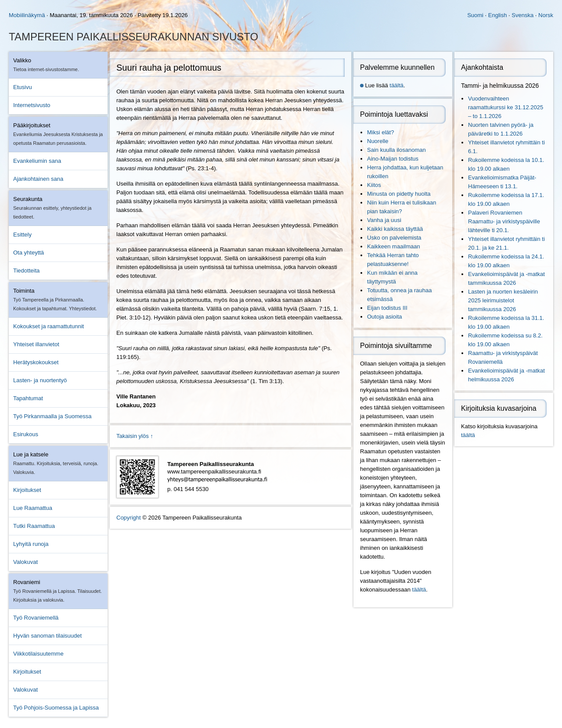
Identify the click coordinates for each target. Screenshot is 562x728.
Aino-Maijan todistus (393, 159)
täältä (396, 85)
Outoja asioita (385, 317)
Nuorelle (378, 141)
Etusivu (23, 87)
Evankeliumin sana (37, 161)
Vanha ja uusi (384, 220)
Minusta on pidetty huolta (399, 194)
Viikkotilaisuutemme (38, 654)
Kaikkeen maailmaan (394, 246)
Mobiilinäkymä (27, 15)
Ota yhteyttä (29, 253)
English (498, 15)
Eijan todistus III (387, 308)
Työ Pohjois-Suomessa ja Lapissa (56, 708)
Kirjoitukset (27, 490)
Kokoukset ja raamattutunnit (49, 326)
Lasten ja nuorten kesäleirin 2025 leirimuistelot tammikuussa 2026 (503, 300)
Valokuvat (25, 562)
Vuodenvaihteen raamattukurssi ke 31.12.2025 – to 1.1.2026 (506, 107)
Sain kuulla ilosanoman (396, 150)
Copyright (129, 518)
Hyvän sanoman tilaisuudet (47, 636)
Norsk (546, 15)
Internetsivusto (32, 105)
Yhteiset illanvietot (36, 344)
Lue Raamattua (33, 508)
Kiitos (374, 185)
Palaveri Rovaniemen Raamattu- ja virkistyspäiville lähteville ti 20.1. (504, 221)
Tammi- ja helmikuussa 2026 (500, 86)
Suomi (475, 15)
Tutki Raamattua (34, 526)
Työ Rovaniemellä (36, 618)
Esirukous (26, 434)
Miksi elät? (380, 132)
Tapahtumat (28, 398)
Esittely (22, 235)
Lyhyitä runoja (31, 544)
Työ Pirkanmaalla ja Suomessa (52, 416)
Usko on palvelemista (394, 238)
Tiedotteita (26, 271)
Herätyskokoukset (36, 362)
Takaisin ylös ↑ (135, 436)
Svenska (522, 15)
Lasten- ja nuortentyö (40, 380)
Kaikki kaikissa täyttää (395, 229)
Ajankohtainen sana (38, 179)
